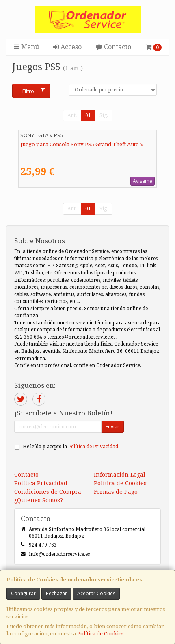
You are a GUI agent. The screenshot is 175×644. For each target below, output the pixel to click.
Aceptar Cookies (96, 593)
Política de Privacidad (93, 447)
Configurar (23, 593)
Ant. (72, 115)
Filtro (33, 91)
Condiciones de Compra (48, 492)
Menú (26, 47)
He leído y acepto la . (71, 447)
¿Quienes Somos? (39, 500)
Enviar (112, 427)
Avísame (143, 181)
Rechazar (56, 593)
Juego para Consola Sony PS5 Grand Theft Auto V (82, 144)
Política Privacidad (41, 483)
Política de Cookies (100, 634)
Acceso (67, 47)
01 (88, 115)
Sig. (104, 115)
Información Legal (120, 475)
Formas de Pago (116, 492)
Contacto (113, 47)
